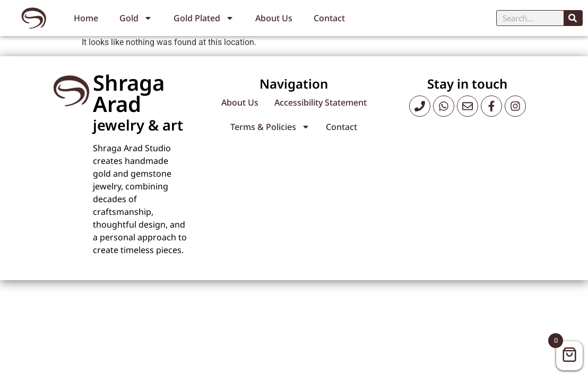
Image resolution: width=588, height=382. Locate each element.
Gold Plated (204, 18)
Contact (329, 18)
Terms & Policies (270, 127)
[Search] (573, 18)
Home (86, 18)
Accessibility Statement (321, 102)
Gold (136, 18)
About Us (274, 18)
